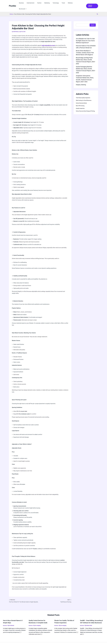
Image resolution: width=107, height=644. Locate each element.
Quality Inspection (81, 102)
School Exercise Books (82, 97)
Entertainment (34, 3)
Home (11, 8)
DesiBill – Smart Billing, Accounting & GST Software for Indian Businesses (92, 617)
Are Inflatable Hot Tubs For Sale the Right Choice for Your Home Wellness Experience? (85, 35)
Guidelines (19, 641)
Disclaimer (35, 641)
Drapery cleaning (81, 79)
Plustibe (12, 3)
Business (26, 3)
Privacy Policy (27, 641)
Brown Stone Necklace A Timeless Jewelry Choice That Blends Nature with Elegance (85, 47)
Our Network (12, 641)
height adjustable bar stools (49, 39)
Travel (65, 3)
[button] (83, 3)
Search (93, 19)
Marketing (49, 3)
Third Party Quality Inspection (84, 92)
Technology (58, 3)
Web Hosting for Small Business (84, 94)
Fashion (42, 3)
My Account (80, 3)
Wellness (71, 3)
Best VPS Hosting (81, 100)
